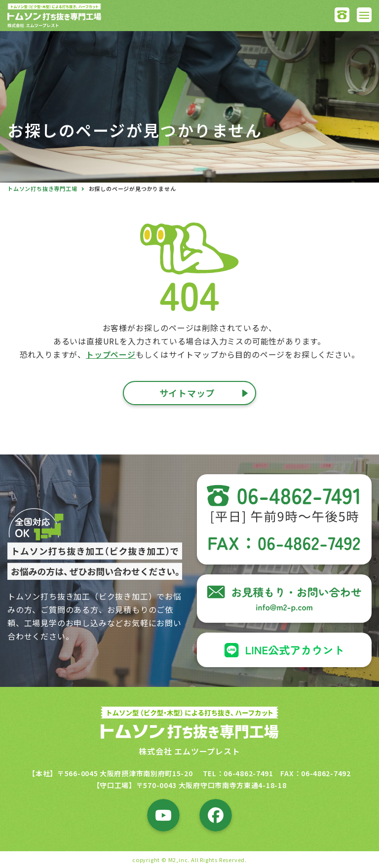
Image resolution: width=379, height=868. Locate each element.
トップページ (111, 354)
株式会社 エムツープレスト (189, 751)
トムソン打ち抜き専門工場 (42, 189)
